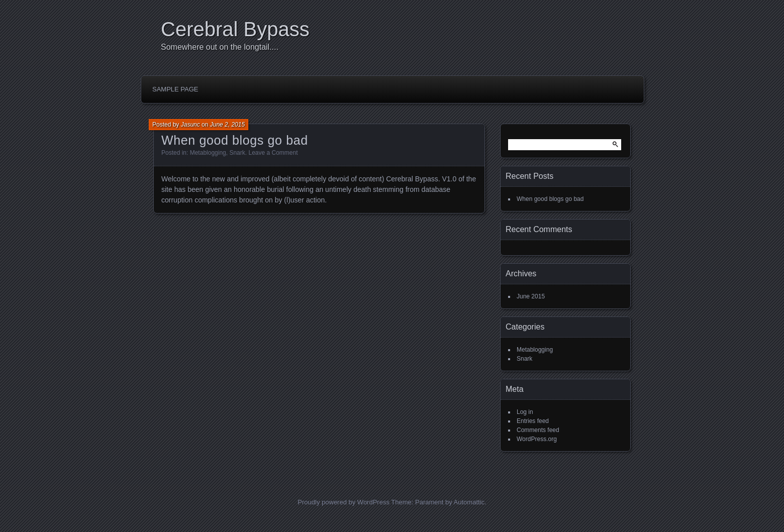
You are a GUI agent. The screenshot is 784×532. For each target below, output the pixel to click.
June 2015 (531, 296)
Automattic (469, 502)
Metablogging (208, 153)
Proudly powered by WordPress (344, 502)
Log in (525, 412)
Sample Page (175, 89)
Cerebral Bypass (235, 29)
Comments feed (538, 430)
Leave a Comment (273, 153)
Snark (237, 153)
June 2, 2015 (227, 125)
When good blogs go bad (235, 140)
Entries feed (533, 421)
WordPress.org (537, 439)
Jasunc (190, 125)
